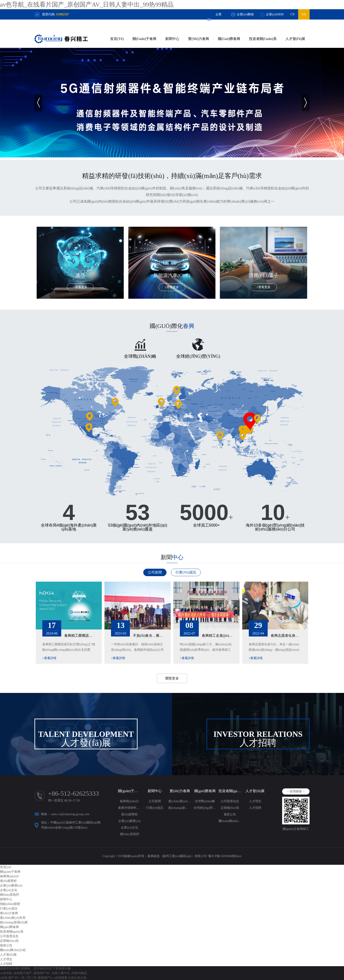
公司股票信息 (230, 801)
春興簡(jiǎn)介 (129, 801)
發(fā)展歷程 (129, 814)
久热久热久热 (77, 978)
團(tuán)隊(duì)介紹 (230, 821)
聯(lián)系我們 (129, 834)
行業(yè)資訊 (186, 572)
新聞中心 (172, 39)
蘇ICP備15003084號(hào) (225, 856)
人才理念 (255, 801)
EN (304, 14)
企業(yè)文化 (130, 828)
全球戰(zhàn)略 (205, 801)
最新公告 (230, 814)
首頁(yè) (117, 39)
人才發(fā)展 (295, 39)
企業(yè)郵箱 (245, 14)
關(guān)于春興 (144, 39)
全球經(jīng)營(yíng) (205, 808)
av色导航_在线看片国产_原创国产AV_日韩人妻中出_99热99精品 (87, 4)
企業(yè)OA (219, 20)
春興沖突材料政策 (130, 808)
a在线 (4, 978)
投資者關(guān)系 (263, 39)
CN (292, 14)
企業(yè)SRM (275, 14)
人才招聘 (255, 808)
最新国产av (45, 978)
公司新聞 (155, 572)
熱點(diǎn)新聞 (10, 904)
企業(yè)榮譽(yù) (129, 821)
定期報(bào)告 (230, 808)
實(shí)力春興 (199, 39)
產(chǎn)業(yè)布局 (180, 801)
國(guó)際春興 (229, 39)
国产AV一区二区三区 (23, 978)
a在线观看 (60, 978)
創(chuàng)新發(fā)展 (180, 808)
